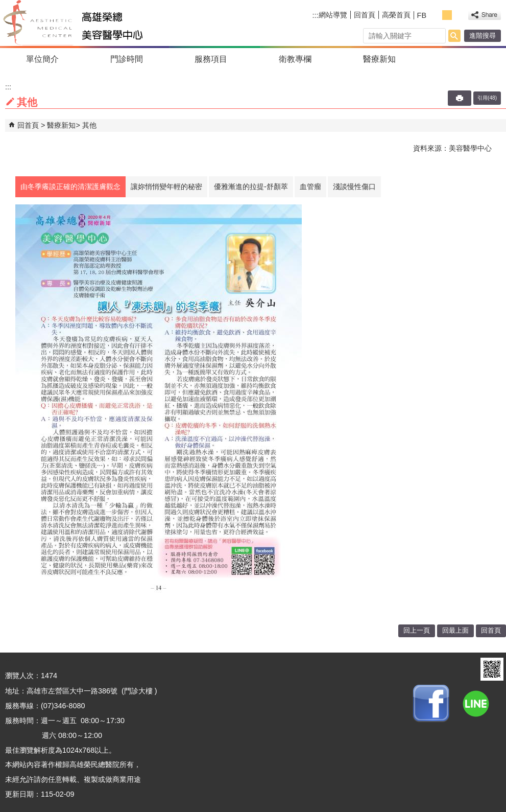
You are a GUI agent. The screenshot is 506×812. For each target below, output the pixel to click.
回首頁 (365, 15)
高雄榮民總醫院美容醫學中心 (94, 23)
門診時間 (127, 59)
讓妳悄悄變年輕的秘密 (166, 187)
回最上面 (455, 630)
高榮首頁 (396, 15)
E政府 (464, 669)
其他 (89, 125)
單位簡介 (42, 59)
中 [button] (447, 15)
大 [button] (458, 15)
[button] (454, 36)
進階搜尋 (483, 36)
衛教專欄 (295, 59)
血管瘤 (310, 187)
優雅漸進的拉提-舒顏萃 (251, 187)
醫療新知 (379, 59)
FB (422, 15)
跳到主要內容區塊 (5, 5)
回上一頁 (417, 630)
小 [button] (436, 15)
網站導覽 (333, 15)
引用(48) (487, 98)
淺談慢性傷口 (354, 187)
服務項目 (211, 59)
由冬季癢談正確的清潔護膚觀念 (70, 187)
